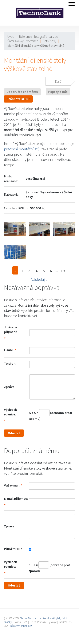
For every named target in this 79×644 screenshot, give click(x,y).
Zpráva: (10, 387)
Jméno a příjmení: (11, 329)
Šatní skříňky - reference (23, 41)
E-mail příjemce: (16, 498)
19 (63, 271)
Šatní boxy (50, 41)
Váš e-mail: (12, 485)
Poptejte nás (58, 92)
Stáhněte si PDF (18, 99)
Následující (40, 279)
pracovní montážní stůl (22, 149)
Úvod (11, 37)
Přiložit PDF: (13, 549)
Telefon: (10, 363)
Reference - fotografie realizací (39, 37)
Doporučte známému (22, 92)
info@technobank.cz (21, 626)
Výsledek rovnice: (10, 412)
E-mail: (9, 350)
